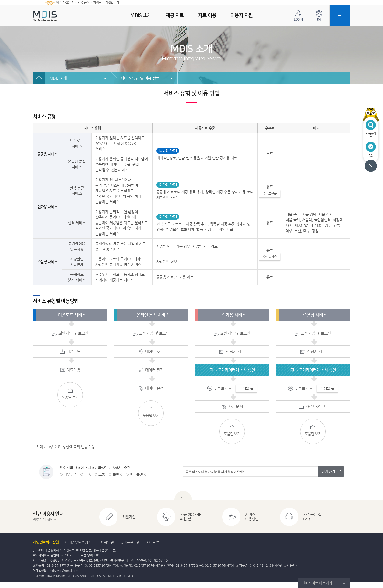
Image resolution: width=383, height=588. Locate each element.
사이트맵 (153, 542)
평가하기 (328, 471)
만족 (88, 474)
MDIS (57, 16)
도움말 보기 (70, 394)
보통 (102, 474)
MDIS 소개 (58, 78)
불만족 (117, 474)
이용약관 (107, 542)
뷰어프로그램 (130, 542)
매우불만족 (138, 474)
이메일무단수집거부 (80, 542)
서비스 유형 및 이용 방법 (140, 78)
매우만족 (70, 474)
